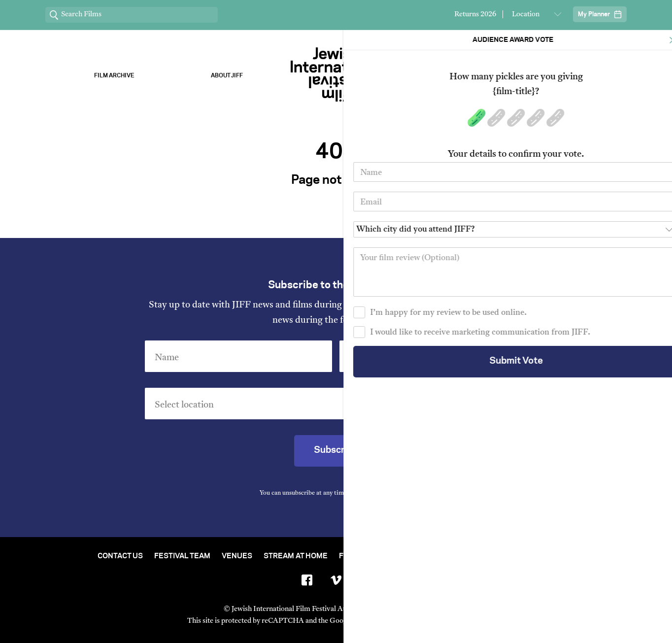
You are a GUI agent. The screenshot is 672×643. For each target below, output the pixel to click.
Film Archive (114, 76)
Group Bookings (510, 556)
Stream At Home (296, 556)
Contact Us (120, 556)
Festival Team (182, 556)
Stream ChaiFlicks (558, 76)
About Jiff (227, 76)
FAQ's (564, 556)
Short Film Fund (433, 556)
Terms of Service (439, 621)
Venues (237, 556)
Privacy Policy (391, 493)
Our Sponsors (445, 76)
